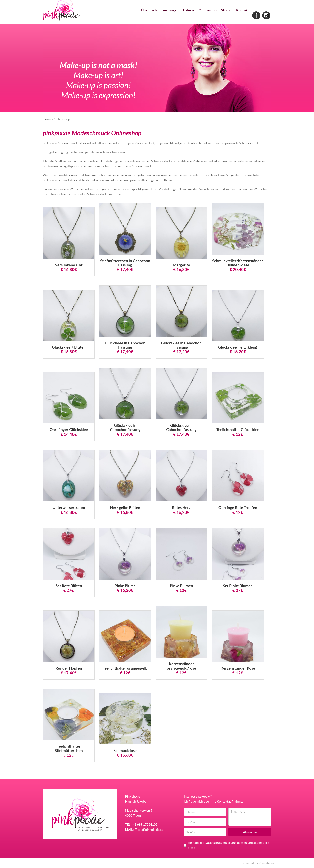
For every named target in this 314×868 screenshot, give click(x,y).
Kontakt (241, 16)
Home (47, 119)
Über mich (132, 16)
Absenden (250, 832)
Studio (222, 16)
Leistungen (156, 16)
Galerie (178, 16)
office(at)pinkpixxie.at (148, 829)
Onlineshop (200, 16)
